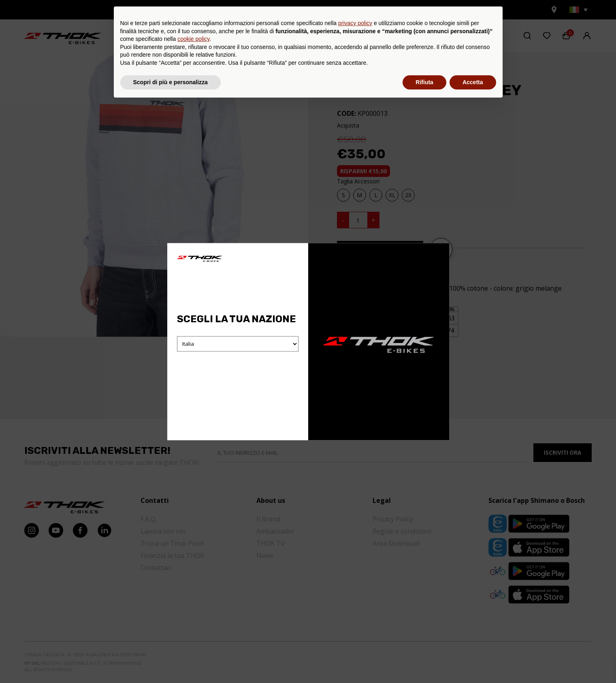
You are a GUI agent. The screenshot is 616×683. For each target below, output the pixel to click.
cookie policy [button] (193, 618)
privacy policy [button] (355, 602)
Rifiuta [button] (424, 661)
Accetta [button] (473, 661)
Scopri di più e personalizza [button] (171, 661)
